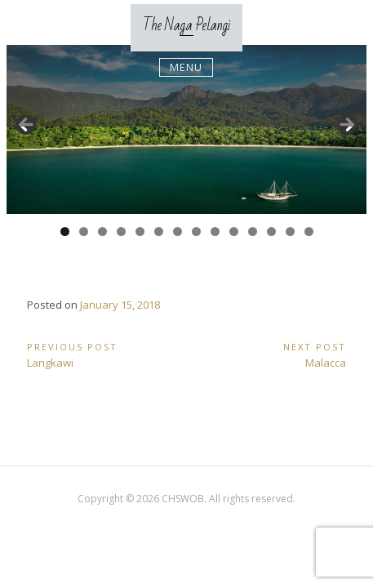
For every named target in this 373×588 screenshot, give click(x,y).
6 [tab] (159, 232)
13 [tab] (291, 232)
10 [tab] (235, 232)
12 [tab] (272, 232)
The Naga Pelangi (186, 25)
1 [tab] (65, 232)
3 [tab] (102, 232)
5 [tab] (140, 232)
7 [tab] (178, 232)
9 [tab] (215, 232)
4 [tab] (121, 232)
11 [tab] (253, 232)
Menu (186, 67)
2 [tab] (84, 232)
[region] (186, 130)
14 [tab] (310, 232)
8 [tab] (196, 232)
